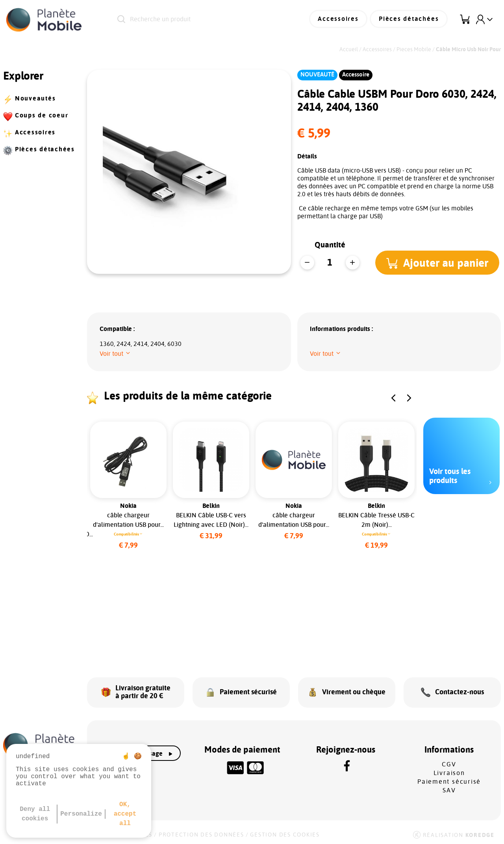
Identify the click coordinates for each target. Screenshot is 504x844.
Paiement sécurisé (449, 780)
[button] (438, 262)
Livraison (449, 771)
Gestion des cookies (285, 833)
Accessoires (341, 20)
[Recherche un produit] (203, 20)
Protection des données (201, 833)
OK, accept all (125, 814)
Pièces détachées (410, 20)
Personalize (81, 814)
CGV (449, 762)
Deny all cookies (35, 814)
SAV (449, 788)
